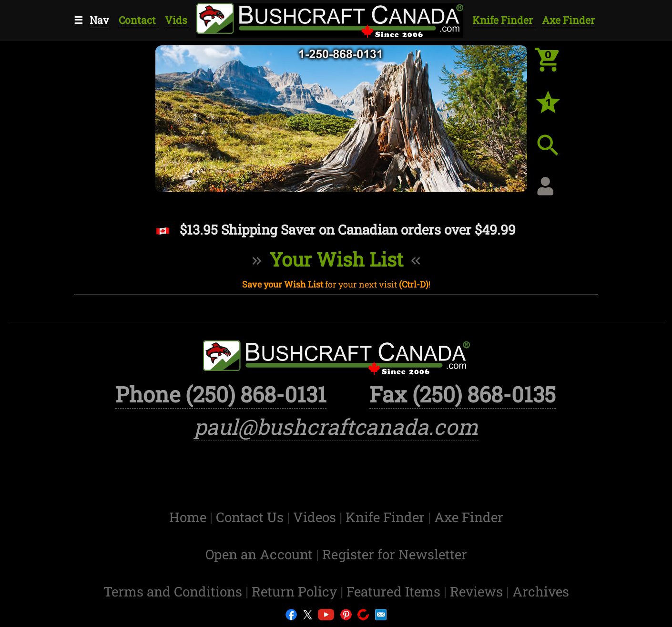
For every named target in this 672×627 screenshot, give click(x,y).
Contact (138, 20)
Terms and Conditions (174, 591)
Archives (541, 591)
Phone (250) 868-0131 (221, 394)
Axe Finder (568, 20)
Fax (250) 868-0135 (463, 394)
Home (189, 517)
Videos (316, 517)
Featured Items (395, 591)
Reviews (478, 591)
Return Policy (296, 591)
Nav (99, 20)
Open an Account (259, 554)
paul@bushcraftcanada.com (336, 427)
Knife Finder (504, 20)
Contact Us (251, 517)
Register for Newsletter (395, 554)
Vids (177, 20)
